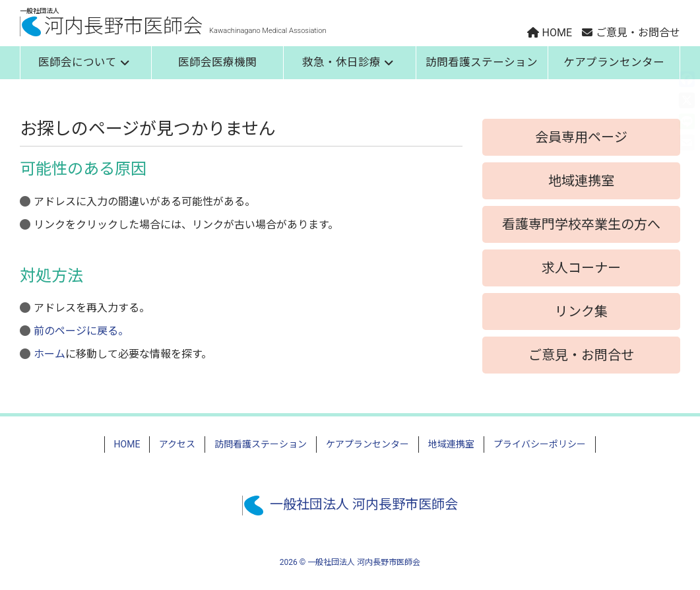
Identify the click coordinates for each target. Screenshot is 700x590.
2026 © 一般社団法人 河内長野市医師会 (350, 562)
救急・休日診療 (348, 62)
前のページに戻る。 (81, 331)
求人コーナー (581, 268)
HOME (127, 444)
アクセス (177, 444)
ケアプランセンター (614, 62)
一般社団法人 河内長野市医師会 (350, 504)
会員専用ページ (581, 137)
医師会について (84, 62)
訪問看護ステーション (482, 62)
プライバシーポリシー (540, 444)
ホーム (49, 354)
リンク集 (581, 311)
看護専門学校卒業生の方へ (581, 224)
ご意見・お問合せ (581, 355)
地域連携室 (581, 181)
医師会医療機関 (217, 62)
